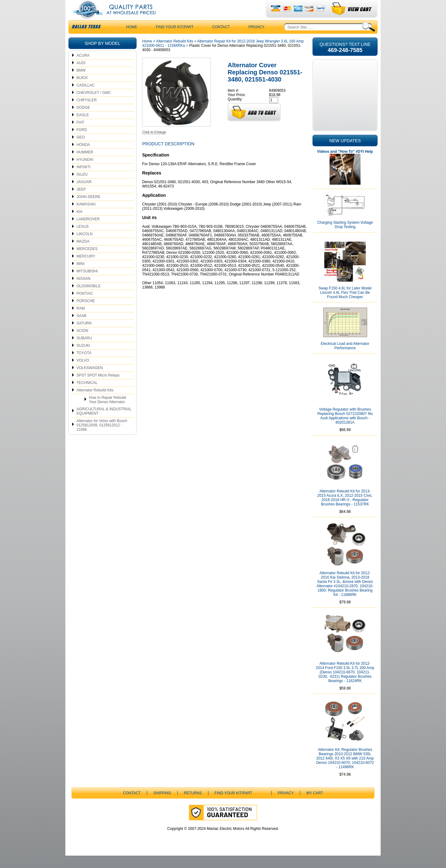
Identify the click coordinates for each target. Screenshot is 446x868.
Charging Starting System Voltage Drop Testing (345, 237)
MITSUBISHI (87, 284)
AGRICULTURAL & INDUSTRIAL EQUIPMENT (104, 424)
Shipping (162, 805)
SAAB (81, 328)
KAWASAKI (86, 217)
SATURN (84, 336)
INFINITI (83, 179)
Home (147, 54)
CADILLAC (86, 98)
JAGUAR (84, 194)
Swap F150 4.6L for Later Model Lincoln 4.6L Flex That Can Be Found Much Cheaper (345, 305)
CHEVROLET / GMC (94, 105)
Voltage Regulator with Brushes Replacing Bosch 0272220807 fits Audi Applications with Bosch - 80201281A (345, 428)
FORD (82, 142)
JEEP (81, 202)
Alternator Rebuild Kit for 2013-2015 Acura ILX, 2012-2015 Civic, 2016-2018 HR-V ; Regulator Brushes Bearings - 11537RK (345, 510)
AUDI (81, 75)
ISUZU (82, 187)
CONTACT (221, 39)
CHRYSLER (87, 112)
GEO (81, 150)
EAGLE (83, 127)
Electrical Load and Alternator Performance (345, 358)
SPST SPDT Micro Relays (98, 388)
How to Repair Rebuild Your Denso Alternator (107, 412)
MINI (80, 276)
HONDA (83, 157)
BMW (81, 83)
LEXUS (83, 239)
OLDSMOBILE (89, 298)
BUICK (82, 90)
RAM (81, 321)
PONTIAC (85, 306)
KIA (79, 224)
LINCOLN (85, 246)
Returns (193, 805)
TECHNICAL (87, 395)
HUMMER (85, 165)
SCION (82, 343)
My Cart (315, 805)
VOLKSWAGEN (90, 380)
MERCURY (86, 269)
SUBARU (84, 350)
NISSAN (83, 291)
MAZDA (83, 254)
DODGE (83, 120)
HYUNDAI (85, 172)
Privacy (256, 39)
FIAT (80, 135)
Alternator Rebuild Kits (95, 403)
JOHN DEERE (88, 209)
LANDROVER (88, 231)
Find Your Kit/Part (175, 39)
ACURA (83, 68)
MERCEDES (87, 261)
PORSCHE (86, 313)
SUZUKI (83, 358)
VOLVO (83, 373)
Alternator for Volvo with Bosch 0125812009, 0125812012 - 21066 (102, 438)
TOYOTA (84, 365)
